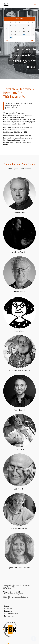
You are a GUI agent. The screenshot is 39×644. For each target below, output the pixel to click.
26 (24, 34)
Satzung (7, 606)
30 (11, 37)
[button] (35, 5)
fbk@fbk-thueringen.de (15, 594)
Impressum (8, 608)
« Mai (6, 40)
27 (28, 34)
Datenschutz (8, 611)
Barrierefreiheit (9, 616)
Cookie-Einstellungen (11, 613)
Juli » (33, 40)
